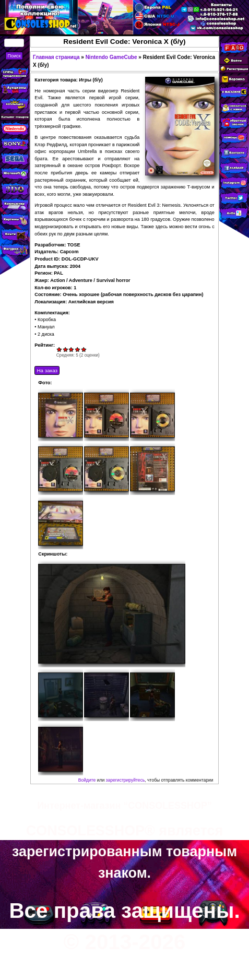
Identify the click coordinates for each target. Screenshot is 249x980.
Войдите (87, 780)
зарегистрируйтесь (126, 780)
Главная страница (56, 57)
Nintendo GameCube (111, 57)
